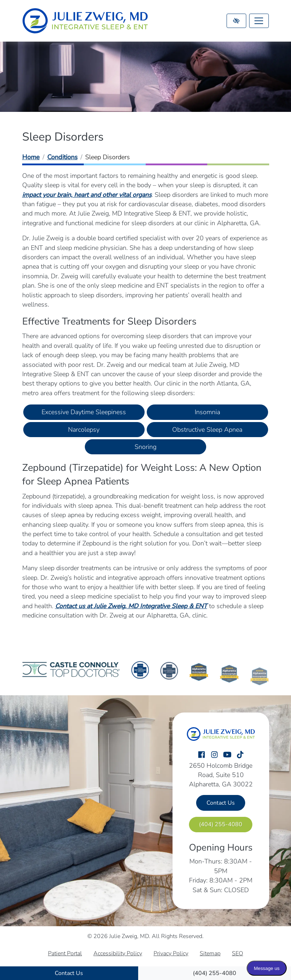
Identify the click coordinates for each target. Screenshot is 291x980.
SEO (237, 953)
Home (31, 157)
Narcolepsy (84, 430)
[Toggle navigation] (259, 21)
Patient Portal (65, 953)
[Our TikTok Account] (240, 755)
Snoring (145, 447)
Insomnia (207, 412)
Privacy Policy (171, 953)
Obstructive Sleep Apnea (207, 430)
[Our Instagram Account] (214, 755)
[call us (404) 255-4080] (215, 973)
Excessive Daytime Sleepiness (84, 412)
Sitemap (210, 953)
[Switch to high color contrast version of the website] (236, 21)
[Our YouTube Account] (227, 755)
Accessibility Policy (118, 953)
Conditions (62, 157)
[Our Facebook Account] (202, 755)
